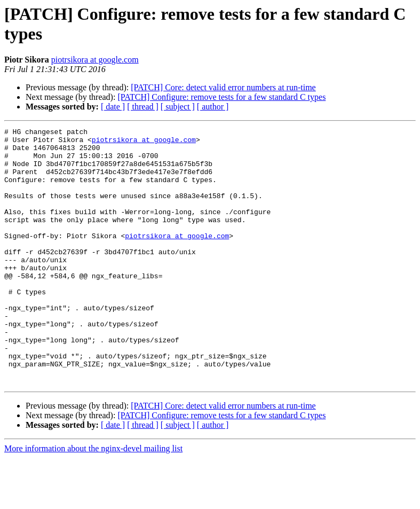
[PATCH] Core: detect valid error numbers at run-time (223, 87)
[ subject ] (178, 107)
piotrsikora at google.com (95, 60)
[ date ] (113, 107)
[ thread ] (143, 107)
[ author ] (213, 107)
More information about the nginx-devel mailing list (93, 500)
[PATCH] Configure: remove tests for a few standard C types (221, 97)
